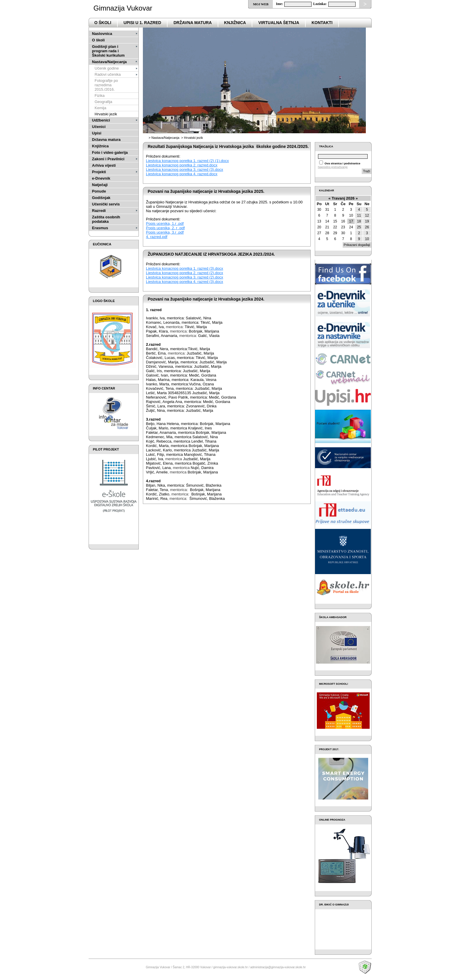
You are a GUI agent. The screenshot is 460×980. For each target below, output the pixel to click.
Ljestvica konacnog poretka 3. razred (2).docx (185, 277)
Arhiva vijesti (104, 165)
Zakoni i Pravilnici (108, 159)
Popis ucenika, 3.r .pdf (165, 232)
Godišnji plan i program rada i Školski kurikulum (108, 51)
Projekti (99, 172)
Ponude (99, 191)
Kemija (101, 108)
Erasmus (100, 228)
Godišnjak (101, 198)
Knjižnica (235, 23)
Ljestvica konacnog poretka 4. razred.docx (182, 174)
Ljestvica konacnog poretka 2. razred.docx (182, 165)
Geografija (104, 102)
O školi (98, 40)
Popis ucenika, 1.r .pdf (165, 224)
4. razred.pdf (157, 237)
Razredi (99, 211)
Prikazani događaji (357, 245)
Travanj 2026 (343, 198)
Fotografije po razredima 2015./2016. (106, 85)
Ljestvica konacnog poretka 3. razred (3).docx (185, 169)
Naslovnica (102, 34)
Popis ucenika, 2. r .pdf (165, 228)
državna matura (192, 23)
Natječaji (100, 185)
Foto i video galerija (110, 152)
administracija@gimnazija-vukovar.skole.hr (278, 967)
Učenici (99, 127)
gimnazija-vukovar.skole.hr (231, 967)
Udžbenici (101, 120)
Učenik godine (107, 68)
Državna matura (106, 140)
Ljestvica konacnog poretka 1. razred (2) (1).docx (188, 161)
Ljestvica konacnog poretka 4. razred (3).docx (185, 282)
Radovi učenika (108, 74)
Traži (366, 171)
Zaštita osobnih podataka (106, 219)
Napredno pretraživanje (333, 167)
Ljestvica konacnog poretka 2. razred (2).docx (185, 273)
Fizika (100, 96)
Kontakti (322, 23)
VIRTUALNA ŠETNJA (279, 23)
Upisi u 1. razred (142, 23)
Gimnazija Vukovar (123, 8)
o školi (103, 23)
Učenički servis (106, 204)
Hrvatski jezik (106, 114)
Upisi (97, 133)
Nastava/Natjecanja (110, 62)
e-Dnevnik (101, 178)
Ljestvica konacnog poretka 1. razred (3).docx (185, 268)
